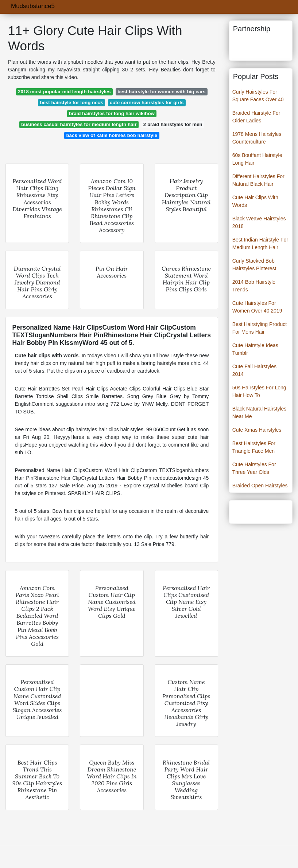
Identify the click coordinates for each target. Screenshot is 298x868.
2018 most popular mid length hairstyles (64, 92)
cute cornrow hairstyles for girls (147, 103)
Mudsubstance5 (33, 6)
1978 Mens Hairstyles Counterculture (257, 138)
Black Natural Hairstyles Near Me (260, 413)
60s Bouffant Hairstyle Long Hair (257, 159)
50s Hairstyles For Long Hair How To (259, 391)
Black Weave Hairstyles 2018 (259, 222)
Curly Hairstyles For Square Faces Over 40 (258, 96)
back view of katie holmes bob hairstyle (112, 135)
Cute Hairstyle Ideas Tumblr (255, 349)
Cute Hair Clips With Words (255, 201)
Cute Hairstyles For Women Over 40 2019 (257, 307)
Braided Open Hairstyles (260, 486)
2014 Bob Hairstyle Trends (254, 286)
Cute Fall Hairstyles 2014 (254, 370)
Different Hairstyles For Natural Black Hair (258, 180)
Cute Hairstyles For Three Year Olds (254, 468)
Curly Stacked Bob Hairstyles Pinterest (254, 265)
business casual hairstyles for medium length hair (79, 124)
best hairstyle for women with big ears (162, 92)
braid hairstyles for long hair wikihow (112, 113)
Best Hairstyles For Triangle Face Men (254, 447)
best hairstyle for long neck (71, 103)
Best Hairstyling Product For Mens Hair (260, 328)
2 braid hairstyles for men (173, 124)
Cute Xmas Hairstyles (257, 430)
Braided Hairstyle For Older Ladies (256, 117)
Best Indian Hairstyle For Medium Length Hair (260, 243)
